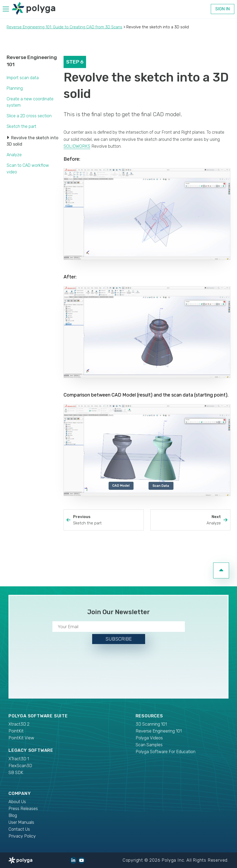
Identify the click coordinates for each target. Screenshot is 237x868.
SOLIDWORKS (77, 146)
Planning (15, 88)
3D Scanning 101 (151, 724)
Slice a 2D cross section (29, 116)
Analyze (14, 155)
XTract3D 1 (19, 759)
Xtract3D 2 (19, 724)
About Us (17, 802)
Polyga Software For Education (166, 752)
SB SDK (16, 773)
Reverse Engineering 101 (159, 731)
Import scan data (23, 78)
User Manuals (21, 822)
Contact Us (19, 829)
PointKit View (21, 738)
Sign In (223, 9)
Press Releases (23, 809)
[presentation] (119, 670)
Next (187, 520)
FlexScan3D (20, 766)
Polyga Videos (149, 738)
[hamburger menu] (6, 10)
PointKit (16, 731)
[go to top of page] (221, 570)
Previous (107, 520)
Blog (13, 815)
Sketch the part (21, 126)
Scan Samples (149, 745)
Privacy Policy (22, 836)
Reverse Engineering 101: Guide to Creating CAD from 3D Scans (64, 27)
